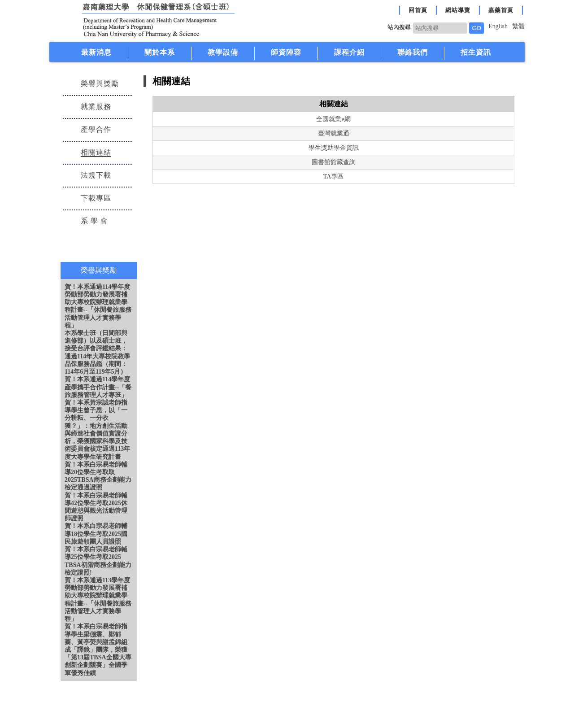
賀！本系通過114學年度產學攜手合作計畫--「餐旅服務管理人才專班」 (98, 387)
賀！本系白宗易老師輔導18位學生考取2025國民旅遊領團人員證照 (96, 534)
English (498, 26)
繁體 (518, 26)
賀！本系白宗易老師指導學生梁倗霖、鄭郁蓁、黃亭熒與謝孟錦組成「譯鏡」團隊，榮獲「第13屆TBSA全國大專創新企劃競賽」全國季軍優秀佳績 (98, 650)
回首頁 (418, 10)
